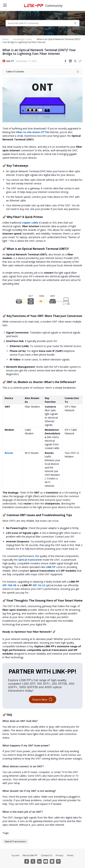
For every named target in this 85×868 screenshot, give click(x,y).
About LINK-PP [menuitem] (30, 855)
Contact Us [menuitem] (47, 855)
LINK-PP (10, 61)
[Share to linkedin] (70, 61)
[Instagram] (52, 861)
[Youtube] (46, 861)
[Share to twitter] (75, 61)
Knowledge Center (23, 39)
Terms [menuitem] (70, 855)
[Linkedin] (39, 861)
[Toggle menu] (5, 5)
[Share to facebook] (65, 61)
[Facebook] (27, 861)
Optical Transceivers (15, 841)
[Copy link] (80, 61)
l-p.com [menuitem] (15, 855)
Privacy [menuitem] (60, 855)
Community (54, 6)
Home (6, 39)
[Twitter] (33, 861)
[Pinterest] (58, 861)
